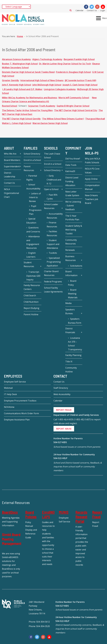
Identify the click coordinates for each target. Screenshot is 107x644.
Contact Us (92, 10)
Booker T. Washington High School (20, 64)
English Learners (31, 255)
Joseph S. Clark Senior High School (80, 85)
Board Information (71, 273)
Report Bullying (31, 308)
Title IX (69, 362)
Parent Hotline (31, 314)
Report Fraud (97, 514)
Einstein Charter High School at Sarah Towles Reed (28, 72)
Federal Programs (53, 282)
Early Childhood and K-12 (54, 180)
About (9, 148)
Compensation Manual (92, 187)
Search (71, 10)
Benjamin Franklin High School (79, 59)
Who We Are (10, 154)
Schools (51, 148)
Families (31, 148)
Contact (60, 376)
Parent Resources (29, 168)
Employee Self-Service (15, 382)
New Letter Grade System (72, 194)
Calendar (80, 10)
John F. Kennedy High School (17, 85)
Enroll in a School (32, 160)
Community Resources (71, 242)
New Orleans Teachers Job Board (91, 199)
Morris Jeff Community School (74, 98)
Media (68, 303)
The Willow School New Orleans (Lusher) (63, 119)
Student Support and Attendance (53, 244)
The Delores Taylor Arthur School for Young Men (27, 110)
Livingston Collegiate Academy (60, 89)
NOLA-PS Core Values (92, 171)
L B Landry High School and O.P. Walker (22, 89)
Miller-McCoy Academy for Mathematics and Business (30, 98)
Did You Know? (73, 159)
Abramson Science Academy (16, 59)
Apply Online (91, 179)
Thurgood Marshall (95, 119)
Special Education (31, 221)
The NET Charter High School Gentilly (21, 119)
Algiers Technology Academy (47, 59)
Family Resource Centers (32, 287)
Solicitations (76, 266)
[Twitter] (92, 7)
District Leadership (10, 175)
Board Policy (72, 283)
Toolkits (53, 253)
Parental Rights (32, 178)
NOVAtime (9, 407)
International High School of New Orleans (42, 80)
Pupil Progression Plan (35, 210)
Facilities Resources (52, 233)
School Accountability (33, 187)
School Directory (32, 154)
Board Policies (31, 514)
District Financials (70, 330)
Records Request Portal (81, 517)
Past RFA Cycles (52, 197)
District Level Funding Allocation (72, 181)
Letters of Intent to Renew (35, 197)
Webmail (8, 388)
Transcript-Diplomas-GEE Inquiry (33, 276)
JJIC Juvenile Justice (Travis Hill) (81, 80)
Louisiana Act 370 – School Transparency (75, 344)
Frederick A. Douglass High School (73, 72)
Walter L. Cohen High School (17, 123)
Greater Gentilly (11, 80)
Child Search (30, 295)
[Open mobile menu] (102, 18)
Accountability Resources (55, 216)
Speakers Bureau (70, 311)
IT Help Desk (10, 394)
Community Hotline (71, 370)
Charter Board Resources (51, 273)
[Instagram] (97, 7)
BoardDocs (10, 512)
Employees (13, 376)
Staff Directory (61, 388)
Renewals (70, 250)
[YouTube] (103, 7)
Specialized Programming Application (54, 262)
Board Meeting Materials (73, 294)
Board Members (12, 160)
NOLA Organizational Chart (11, 193)
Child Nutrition (31, 302)
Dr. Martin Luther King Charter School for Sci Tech (65, 64)
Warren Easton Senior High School (50, 123)
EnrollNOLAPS (48, 514)
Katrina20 (70, 171)
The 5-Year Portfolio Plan (72, 218)
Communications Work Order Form (21, 413)
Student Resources (29, 264)
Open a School (51, 189)
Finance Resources (52, 225)
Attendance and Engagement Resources (33, 242)
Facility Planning (73, 355)
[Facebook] (86, 7)
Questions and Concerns (33, 230)
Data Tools (71, 165)
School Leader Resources (51, 206)
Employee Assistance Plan (17, 420)
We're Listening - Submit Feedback (73, 206)
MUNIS (64, 512)
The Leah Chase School (52, 156)
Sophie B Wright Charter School (73, 106)
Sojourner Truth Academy (42, 106)
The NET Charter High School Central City (76, 110)
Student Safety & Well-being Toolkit (74, 230)
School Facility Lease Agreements (53, 290)
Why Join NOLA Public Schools (92, 161)
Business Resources (71, 258)
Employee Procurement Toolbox (20, 401)
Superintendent (12, 166)
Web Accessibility (62, 394)
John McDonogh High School (47, 85)
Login (103, 10)
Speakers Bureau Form (75, 321)
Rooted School (10, 106)
